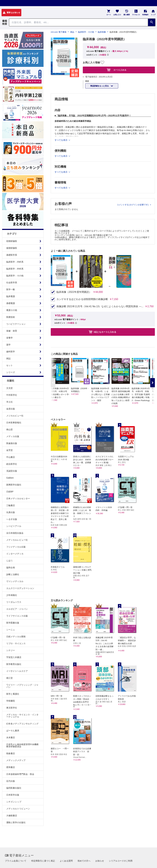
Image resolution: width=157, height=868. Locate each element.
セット (10, 365)
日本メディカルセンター (18, 498)
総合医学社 (12, 464)
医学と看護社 (13, 694)
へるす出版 (12, 519)
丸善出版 (11, 512)
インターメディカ (15, 554)
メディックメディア (16, 760)
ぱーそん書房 (13, 731)
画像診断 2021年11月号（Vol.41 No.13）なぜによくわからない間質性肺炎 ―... (100, 306)
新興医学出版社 (14, 485)
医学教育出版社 (14, 664)
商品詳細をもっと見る (100, 86)
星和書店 (11, 767)
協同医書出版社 (14, 788)
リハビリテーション (16, 324)
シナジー (11, 650)
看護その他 (12, 310)
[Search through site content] (78, 22)
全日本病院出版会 (15, 533)
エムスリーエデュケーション (20, 588)
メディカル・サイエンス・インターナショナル (22, 716)
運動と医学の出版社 (16, 822)
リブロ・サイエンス (16, 643)
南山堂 (10, 429)
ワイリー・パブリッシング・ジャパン (22, 686)
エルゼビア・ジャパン (17, 609)
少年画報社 (12, 595)
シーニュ (11, 630)
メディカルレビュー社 (17, 540)
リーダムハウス (14, 602)
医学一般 (11, 289)
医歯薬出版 (12, 443)
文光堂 (10, 388)
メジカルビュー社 (15, 416)
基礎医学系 (12, 255)
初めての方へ (84, 861)
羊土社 (10, 402)
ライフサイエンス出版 (17, 616)
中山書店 (11, 457)
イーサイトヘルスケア (17, 671)
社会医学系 (12, 283)
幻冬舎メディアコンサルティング (22, 724)
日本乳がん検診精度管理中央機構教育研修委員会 (22, 745)
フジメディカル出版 (16, 547)
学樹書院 (11, 701)
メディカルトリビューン (18, 809)
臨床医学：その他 (15, 276)
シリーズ (11, 372)
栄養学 (10, 338)
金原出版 (11, 409)
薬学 (8, 345)
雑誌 (8, 358)
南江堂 (10, 678)
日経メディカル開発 (16, 637)
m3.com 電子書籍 (59, 32)
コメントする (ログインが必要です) (133, 205)
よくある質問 (66, 861)
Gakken (10, 478)
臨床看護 (11, 296)
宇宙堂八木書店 (14, 657)
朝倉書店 (11, 753)
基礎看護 (11, 303)
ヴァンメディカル (15, 581)
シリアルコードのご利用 (121, 861)
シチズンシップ (14, 802)
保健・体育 (12, 331)
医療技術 (11, 317)
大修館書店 (12, 816)
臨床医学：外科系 (15, 269)
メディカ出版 (13, 436)
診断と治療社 (13, 574)
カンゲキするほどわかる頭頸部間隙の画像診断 (82, 299)
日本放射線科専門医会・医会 (20, 774)
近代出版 (11, 781)
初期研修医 (12, 241)
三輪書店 (11, 505)
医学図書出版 (13, 623)
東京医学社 (12, 708)
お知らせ (100, 861)
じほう (10, 561)
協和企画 (11, 568)
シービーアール (14, 526)
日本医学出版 (13, 795)
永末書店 (11, 737)
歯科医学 (11, 352)
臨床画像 (102, 32)
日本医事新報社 (14, 423)
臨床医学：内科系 (15, 262)
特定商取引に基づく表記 (43, 861)
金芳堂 (10, 450)
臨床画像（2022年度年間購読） (74, 292)
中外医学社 (12, 395)
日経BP (10, 492)
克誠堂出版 (12, 471)
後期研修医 (12, 248)
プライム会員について (16, 861)
